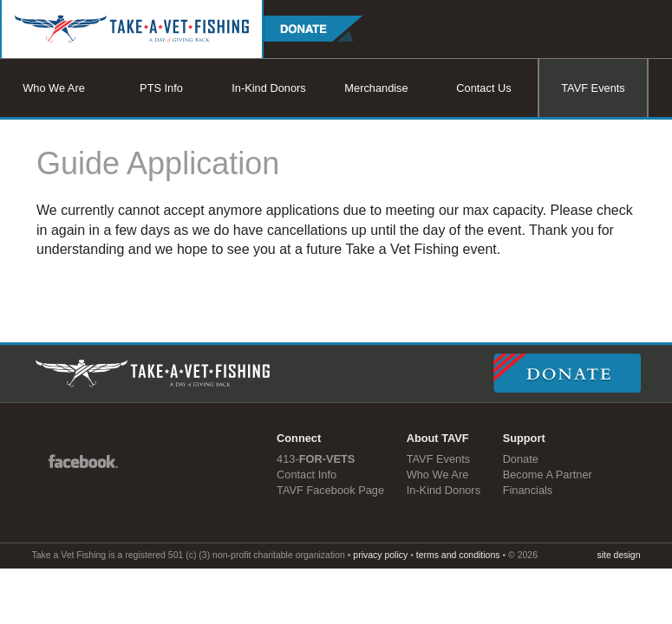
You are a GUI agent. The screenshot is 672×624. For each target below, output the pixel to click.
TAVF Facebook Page (330, 490)
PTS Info (161, 88)
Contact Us (483, 88)
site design (618, 555)
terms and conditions (458, 555)
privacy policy (380, 555)
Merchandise (376, 88)
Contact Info (307, 474)
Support (524, 438)
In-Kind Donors (268, 88)
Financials (528, 490)
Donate (521, 459)
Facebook (83, 460)
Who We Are (54, 88)
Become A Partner (548, 474)
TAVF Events (593, 88)
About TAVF (438, 438)
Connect (299, 438)
